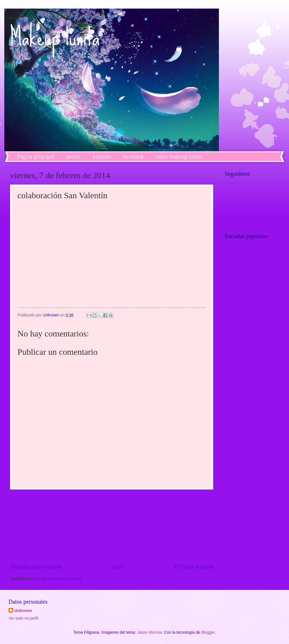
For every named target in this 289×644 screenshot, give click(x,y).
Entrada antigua (194, 567)
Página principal (36, 156)
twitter (74, 156)
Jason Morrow (149, 632)
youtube (102, 156)
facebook (133, 156)
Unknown (23, 611)
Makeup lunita (55, 37)
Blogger (208, 632)
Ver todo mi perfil (23, 618)
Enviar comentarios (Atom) (58, 579)
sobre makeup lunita (179, 156)
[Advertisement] (112, 526)
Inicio (118, 567)
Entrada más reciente (36, 567)
